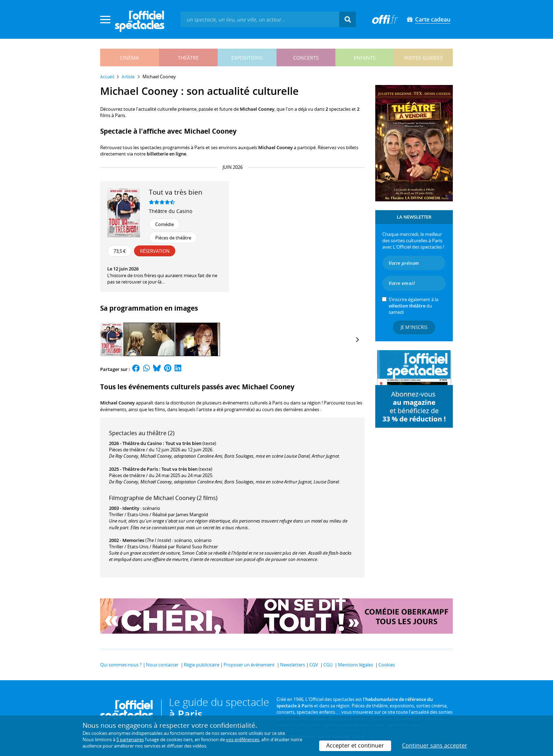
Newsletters (293, 665)
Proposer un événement (249, 665)
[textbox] (260, 19)
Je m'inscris (414, 327)
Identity (131, 508)
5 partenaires (130, 739)
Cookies (387, 665)
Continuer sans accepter (435, 745)
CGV (314, 665)
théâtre (188, 58)
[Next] (357, 340)
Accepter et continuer (355, 745)
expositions (247, 58)
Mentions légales (355, 665)
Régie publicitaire (202, 665)
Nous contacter (162, 665)
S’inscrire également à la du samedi (414, 306)
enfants (365, 58)
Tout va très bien (183, 443)
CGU (328, 665)
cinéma (129, 58)
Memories (133, 540)
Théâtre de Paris (140, 469)
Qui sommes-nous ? (121, 665)
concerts (306, 58)
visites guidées (424, 58)
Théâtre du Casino (171, 211)
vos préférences (243, 739)
